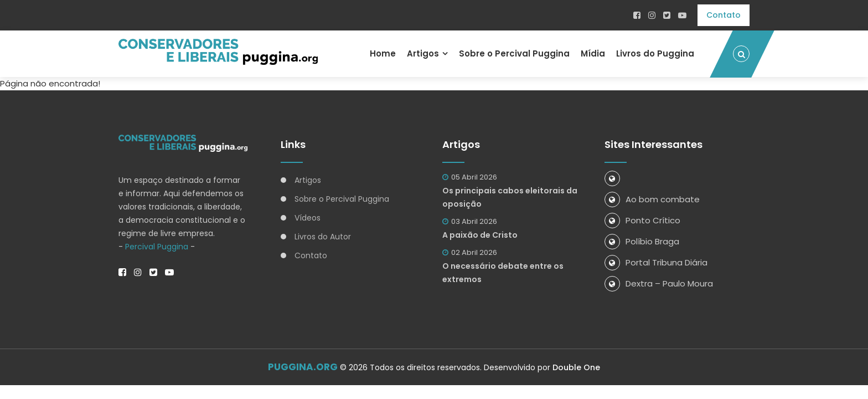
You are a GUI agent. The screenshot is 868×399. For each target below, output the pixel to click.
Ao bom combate (652, 199)
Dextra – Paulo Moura (659, 283)
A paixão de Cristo (480, 235)
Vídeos (308, 218)
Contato (724, 15)
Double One (576, 367)
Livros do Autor (323, 237)
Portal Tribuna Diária (656, 262)
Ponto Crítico (642, 220)
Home (383, 53)
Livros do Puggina (655, 53)
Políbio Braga (642, 241)
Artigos (423, 53)
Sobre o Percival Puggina (514, 53)
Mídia (593, 53)
